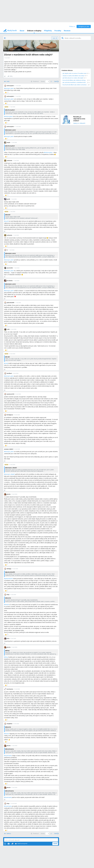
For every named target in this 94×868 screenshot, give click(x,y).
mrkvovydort (9, 116)
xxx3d (7, 221)
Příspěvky (48, 31)
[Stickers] (12, 844)
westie (7, 605)
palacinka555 (9, 579)
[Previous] (35, 82)
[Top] (8, 834)
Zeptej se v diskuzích (79, 123)
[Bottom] (7, 82)
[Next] (56, 82)
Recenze (67, 31)
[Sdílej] (10, 76)
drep (7, 657)
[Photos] (9, 844)
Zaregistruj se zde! (84, 26)
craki (7, 363)
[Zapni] (55, 38)
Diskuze (6, 50)
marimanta (8, 756)
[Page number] (47, 81)
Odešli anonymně (21, 844)
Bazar (22, 31)
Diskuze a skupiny (34, 31)
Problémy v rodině (15, 50)
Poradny (58, 31)
